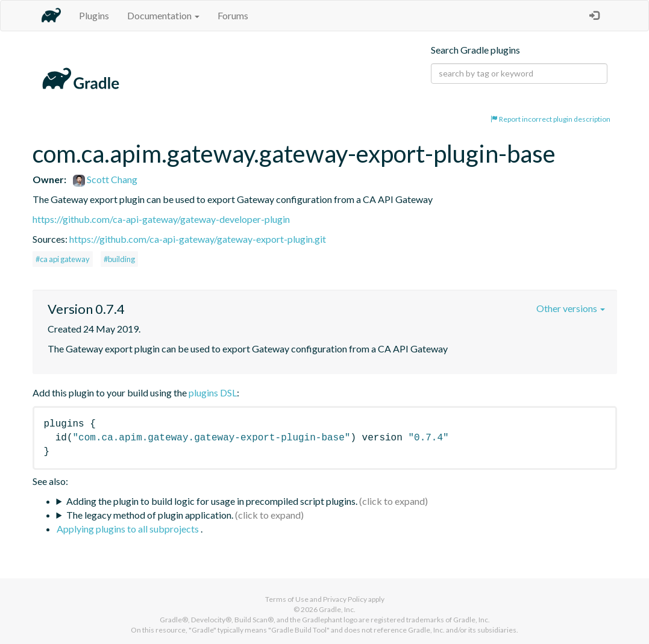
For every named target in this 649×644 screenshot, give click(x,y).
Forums (233, 15)
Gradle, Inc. (337, 609)
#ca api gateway (63, 259)
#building (119, 259)
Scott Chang (105, 179)
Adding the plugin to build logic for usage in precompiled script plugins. (212, 501)
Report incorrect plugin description (550, 119)
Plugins (94, 15)
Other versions (571, 308)
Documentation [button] (163, 15)
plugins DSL (213, 392)
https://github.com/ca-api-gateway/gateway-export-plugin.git (198, 239)
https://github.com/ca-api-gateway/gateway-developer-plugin (161, 219)
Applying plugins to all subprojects (129, 529)
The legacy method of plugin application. (150, 515)
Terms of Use (287, 599)
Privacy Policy (345, 599)
